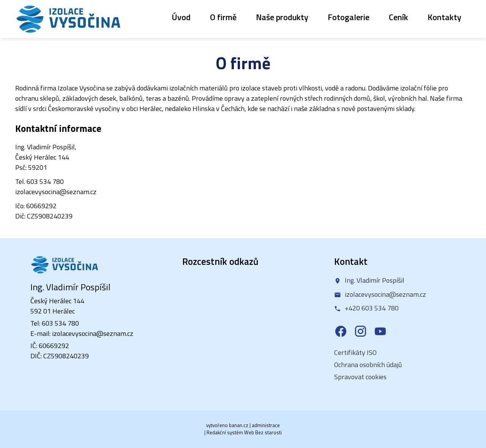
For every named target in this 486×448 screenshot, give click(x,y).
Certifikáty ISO (355, 352)
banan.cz (239, 425)
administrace (266, 425)
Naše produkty (282, 17)
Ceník (398, 17)
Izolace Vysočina (68, 19)
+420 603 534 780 (372, 308)
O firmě (223, 17)
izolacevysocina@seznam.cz (385, 294)
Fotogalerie (349, 17)
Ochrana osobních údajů (368, 365)
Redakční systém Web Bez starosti (244, 432)
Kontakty (444, 17)
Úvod (181, 17)
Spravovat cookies (360, 377)
